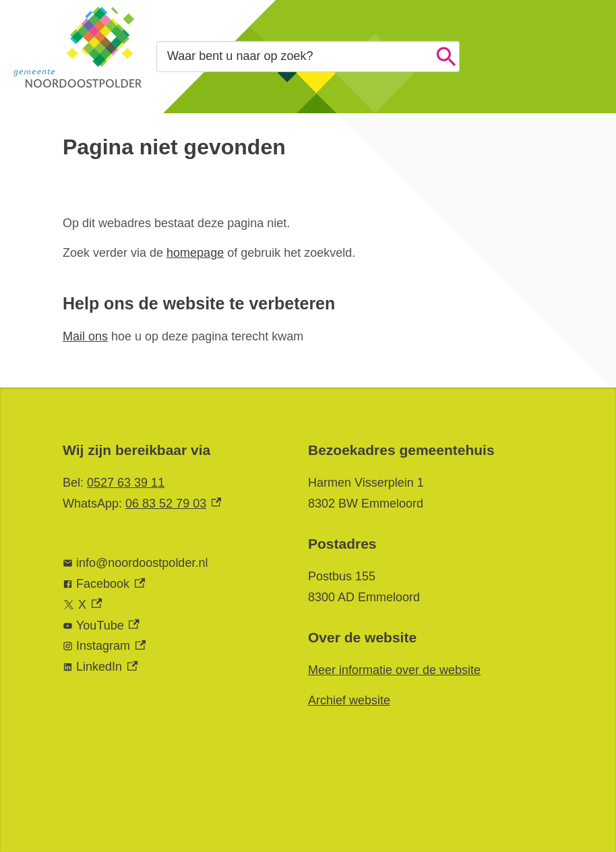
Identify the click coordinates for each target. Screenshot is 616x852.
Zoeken (446, 57)
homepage (195, 253)
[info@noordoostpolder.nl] (172, 563)
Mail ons (85, 336)
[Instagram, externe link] (172, 646)
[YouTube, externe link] (172, 626)
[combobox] (308, 56)
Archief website (349, 700)
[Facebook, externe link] (172, 584)
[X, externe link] (172, 605)
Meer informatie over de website (394, 670)
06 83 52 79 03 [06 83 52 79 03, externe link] (173, 504)
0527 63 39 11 (126, 483)
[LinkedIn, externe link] (172, 667)
